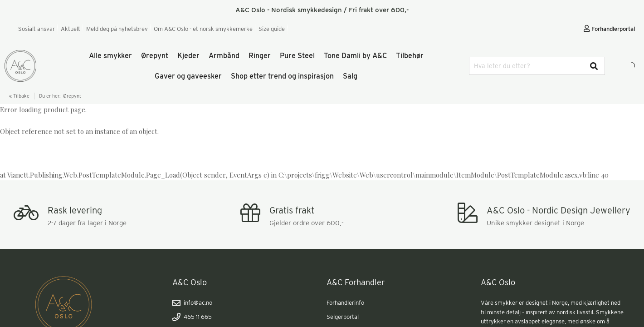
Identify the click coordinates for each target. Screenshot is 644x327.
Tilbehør (410, 56)
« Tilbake (19, 96)
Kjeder (188, 56)
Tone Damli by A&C (355, 56)
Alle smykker (110, 56)
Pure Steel (297, 56)
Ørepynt (155, 56)
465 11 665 (192, 317)
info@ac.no (192, 303)
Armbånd (224, 56)
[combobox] (537, 66)
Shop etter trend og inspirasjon (282, 76)
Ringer (260, 56)
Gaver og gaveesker (188, 76)
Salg (350, 76)
